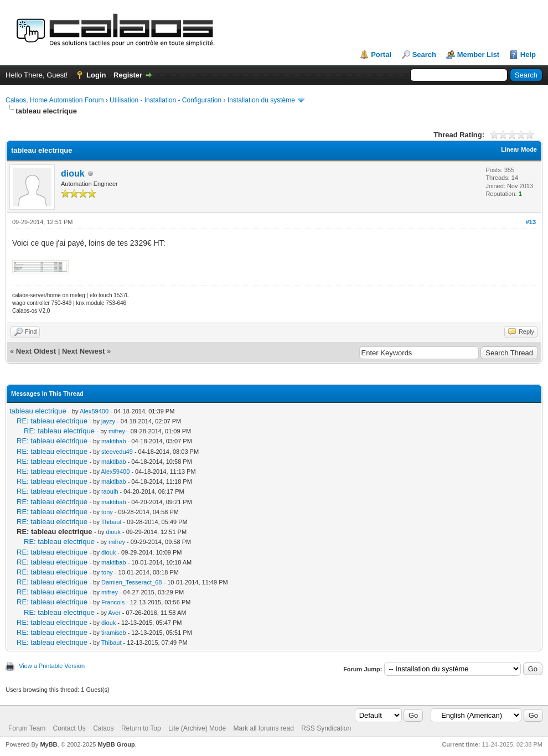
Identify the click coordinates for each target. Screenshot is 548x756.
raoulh (110, 491)
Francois (113, 602)
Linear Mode (519, 149)
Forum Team (27, 728)
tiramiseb (114, 633)
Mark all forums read (263, 728)
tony (107, 512)
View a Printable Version (52, 666)
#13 (531, 222)
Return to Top (141, 728)
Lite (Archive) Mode (197, 728)
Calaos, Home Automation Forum (55, 100)
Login (96, 75)
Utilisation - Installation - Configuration (166, 100)
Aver (114, 613)
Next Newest (83, 351)
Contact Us (69, 728)
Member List (479, 55)
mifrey (117, 431)
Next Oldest (36, 351)
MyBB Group (116, 744)
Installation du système (261, 100)
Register (128, 75)
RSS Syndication (326, 728)
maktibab (114, 441)
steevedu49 (117, 452)
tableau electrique (38, 411)
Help (528, 55)
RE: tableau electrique (52, 421)
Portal (381, 55)
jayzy (108, 421)
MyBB (48, 744)
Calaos (103, 728)
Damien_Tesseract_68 (131, 582)
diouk (73, 174)
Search (424, 55)
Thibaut (112, 522)
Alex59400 (94, 411)
